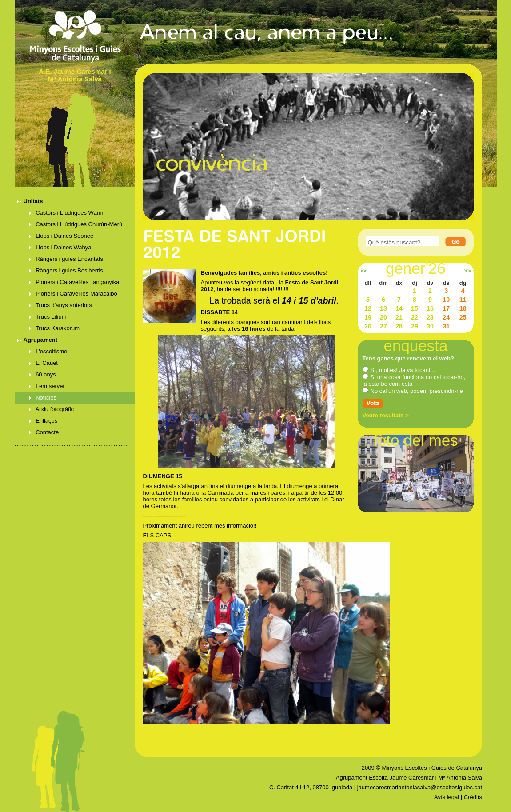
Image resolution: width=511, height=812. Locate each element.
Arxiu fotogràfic (52, 409)
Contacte (44, 432)
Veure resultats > (386, 415)
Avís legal (447, 797)
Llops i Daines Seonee (61, 236)
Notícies (43, 398)
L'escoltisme (48, 351)
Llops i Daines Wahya (60, 247)
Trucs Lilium (48, 317)
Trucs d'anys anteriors (60, 305)
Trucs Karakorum (54, 328)
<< (364, 271)
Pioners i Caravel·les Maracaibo (73, 294)
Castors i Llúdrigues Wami (66, 213)
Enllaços (43, 421)
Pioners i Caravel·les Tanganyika (74, 282)
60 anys (42, 374)
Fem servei (47, 386)
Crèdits (473, 797)
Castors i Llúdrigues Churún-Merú (76, 224)
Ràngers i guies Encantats (66, 259)
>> (467, 271)
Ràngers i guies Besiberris (66, 270)
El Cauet (44, 363)
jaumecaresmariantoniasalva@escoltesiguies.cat (420, 787)
